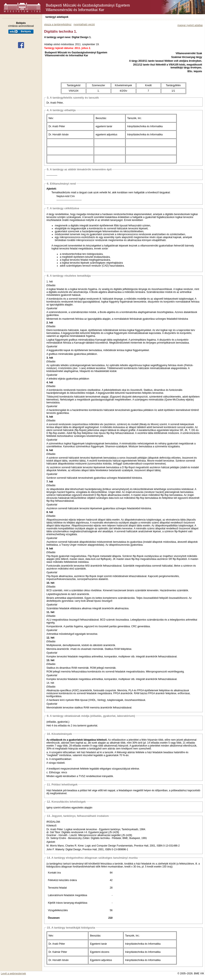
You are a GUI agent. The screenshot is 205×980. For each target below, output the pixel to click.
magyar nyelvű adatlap (190, 25)
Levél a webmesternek (13, 974)
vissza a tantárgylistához (58, 24)
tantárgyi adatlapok (57, 17)
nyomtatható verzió (84, 24)
